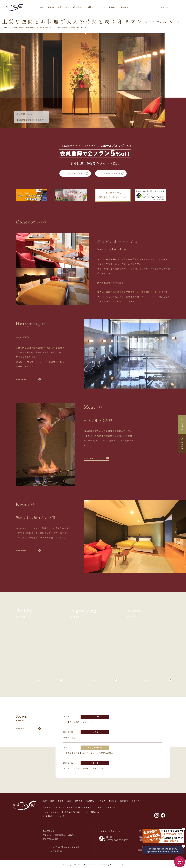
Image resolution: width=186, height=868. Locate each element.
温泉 (60, 7)
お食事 (51, 7)
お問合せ (125, 7)
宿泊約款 (47, 807)
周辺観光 (89, 7)
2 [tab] (93, 209)
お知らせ (113, 7)
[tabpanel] (34, 196)
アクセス (101, 7)
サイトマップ (137, 801)
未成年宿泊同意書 (72, 812)
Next (167, 80)
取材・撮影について (93, 812)
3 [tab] (95, 209)
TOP (42, 7)
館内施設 (77, 7)
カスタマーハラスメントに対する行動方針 (73, 807)
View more (21, 380)
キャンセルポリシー (52, 812)
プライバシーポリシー (106, 807)
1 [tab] (91, 209)
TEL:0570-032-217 (50, 839)
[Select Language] (169, 7)
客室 (67, 7)
